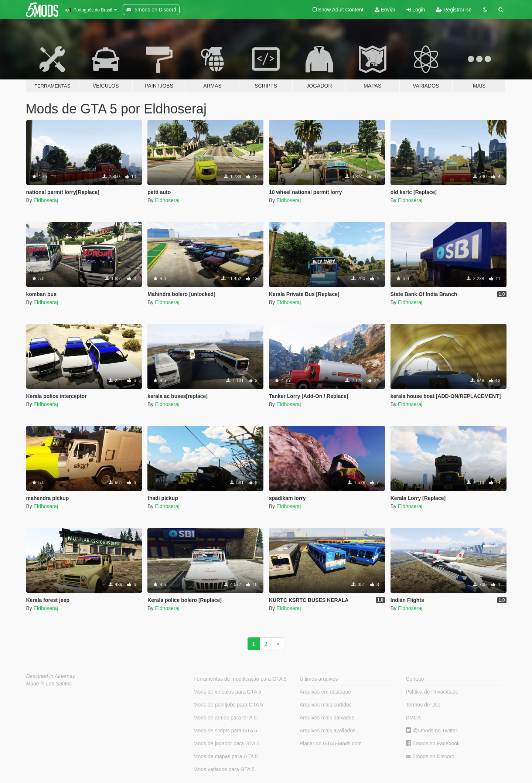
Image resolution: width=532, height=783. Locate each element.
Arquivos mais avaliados (328, 731)
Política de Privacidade (432, 692)
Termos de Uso (423, 705)
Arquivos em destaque (325, 692)
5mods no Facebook (433, 743)
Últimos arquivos (319, 679)
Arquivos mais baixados (327, 718)
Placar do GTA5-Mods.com (331, 743)
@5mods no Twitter (431, 731)
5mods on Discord (430, 757)
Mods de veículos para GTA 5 (227, 692)
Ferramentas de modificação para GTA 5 (240, 679)
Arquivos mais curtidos (326, 705)
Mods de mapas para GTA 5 (226, 756)
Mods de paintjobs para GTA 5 (228, 705)
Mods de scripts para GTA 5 (225, 731)
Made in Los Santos (49, 684)
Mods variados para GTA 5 (224, 769)
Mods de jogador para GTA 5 (227, 743)
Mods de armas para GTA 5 (225, 718)
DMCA (413, 718)
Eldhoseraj (46, 200)
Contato (415, 679)
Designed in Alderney (51, 676)
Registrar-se (454, 10)
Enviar (385, 10)
